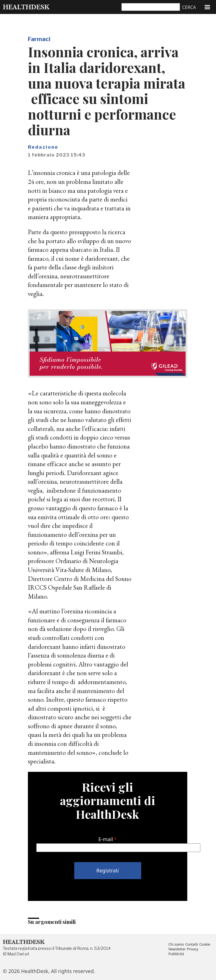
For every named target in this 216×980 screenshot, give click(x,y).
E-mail (106, 839)
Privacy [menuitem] (193, 949)
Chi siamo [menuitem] (176, 944)
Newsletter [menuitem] (177, 949)
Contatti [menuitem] (192, 944)
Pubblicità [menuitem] (176, 954)
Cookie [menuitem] (206, 944)
